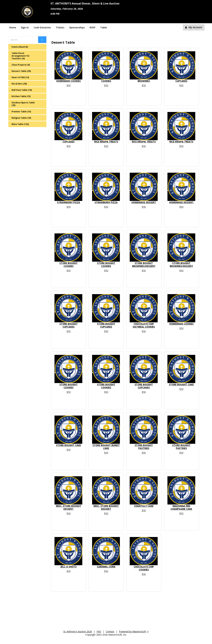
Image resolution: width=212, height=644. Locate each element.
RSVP (92, 27)
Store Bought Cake (181, 384)
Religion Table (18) (21, 118)
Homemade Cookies (181, 324)
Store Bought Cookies (69, 265)
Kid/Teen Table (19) (22, 90)
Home (13, 27)
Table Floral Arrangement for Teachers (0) (21, 56)
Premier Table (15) (21, 112)
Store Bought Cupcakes (69, 325)
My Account (194, 27)
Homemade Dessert (144, 202)
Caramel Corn (106, 567)
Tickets (60, 27)
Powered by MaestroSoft (132, 631)
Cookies (106, 81)
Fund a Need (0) (20, 47)
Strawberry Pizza (68, 202)
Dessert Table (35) (21, 71)
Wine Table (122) (20, 124)
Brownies (144, 81)
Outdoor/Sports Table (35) (23, 104)
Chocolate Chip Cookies (144, 568)
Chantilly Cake (144, 506)
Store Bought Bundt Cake (106, 447)
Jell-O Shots (68, 567)
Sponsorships (77, 27)
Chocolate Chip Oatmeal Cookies (144, 325)
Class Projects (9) (21, 65)
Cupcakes (181, 81)
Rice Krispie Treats (106, 142)
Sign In (25, 27)
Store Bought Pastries (144, 447)
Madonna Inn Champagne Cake (181, 507)
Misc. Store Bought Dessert (69, 507)
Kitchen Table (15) (21, 96)
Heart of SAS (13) (20, 77)
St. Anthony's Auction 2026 (78, 631)
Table (104, 27)
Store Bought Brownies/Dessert (144, 265)
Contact (110, 631)
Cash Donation (42, 27)
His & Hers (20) (19, 84)
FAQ (99, 631)
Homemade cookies (68, 81)
